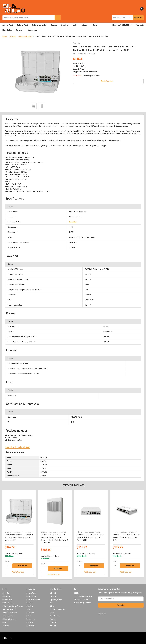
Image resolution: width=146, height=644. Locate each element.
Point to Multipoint (40, 25)
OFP (52, 603)
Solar (96, 25)
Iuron (52, 613)
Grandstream (55, 616)
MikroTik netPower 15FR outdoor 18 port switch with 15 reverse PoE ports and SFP (19, 537)
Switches (66, 25)
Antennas (86, 25)
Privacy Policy (7, 600)
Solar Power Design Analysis (13, 606)
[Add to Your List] (19, 572)
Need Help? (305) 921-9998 (123, 25)
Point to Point (23, 25)
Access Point (9, 25)
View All (53, 626)
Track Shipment (8, 616)
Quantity (8, 561)
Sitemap (6, 626)
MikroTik (53, 596)
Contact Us (6, 596)
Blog (4, 622)
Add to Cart (138, 18)
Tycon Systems (56, 600)
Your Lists (140, 25)
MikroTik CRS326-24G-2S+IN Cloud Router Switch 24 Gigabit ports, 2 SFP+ (127, 537)
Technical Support (9, 609)
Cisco (52, 606)
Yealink (53, 619)
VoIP (76, 25)
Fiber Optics (8, 30)
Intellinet (53, 622)
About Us (6, 593)
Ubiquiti (53, 593)
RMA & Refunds (8, 603)
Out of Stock (86, 76)
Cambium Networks (58, 609)
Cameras (21, 30)
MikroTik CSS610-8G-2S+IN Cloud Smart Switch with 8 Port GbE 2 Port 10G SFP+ (90, 537)
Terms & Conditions (10, 613)
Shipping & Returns (9, 619)
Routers (55, 25)
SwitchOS (73, 222)
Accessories (33, 30)
